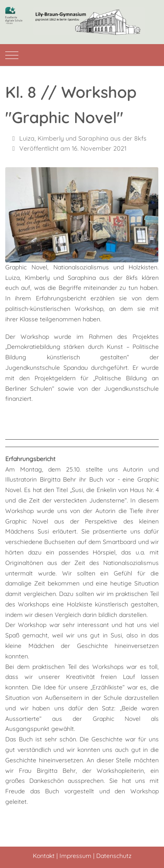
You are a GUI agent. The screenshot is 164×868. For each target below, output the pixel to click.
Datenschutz (114, 856)
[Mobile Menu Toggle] (12, 55)
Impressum (75, 856)
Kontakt (44, 856)
